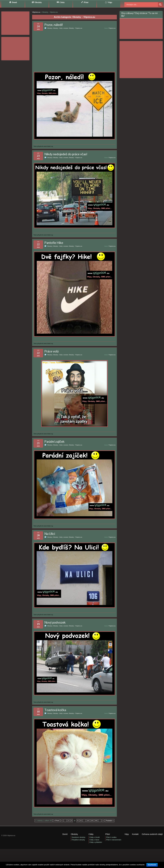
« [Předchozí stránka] (62, 821)
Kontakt (135, 834)
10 (88, 821)
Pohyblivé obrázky (78, 840)
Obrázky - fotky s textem (61, 28)
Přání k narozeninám (114, 840)
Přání (107, 834)
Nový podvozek (55, 622)
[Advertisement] (15, 23)
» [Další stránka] (103, 821)
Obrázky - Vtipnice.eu (75, 28)
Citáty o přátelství (96, 842)
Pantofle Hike (54, 243)
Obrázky (50, 28)
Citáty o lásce (94, 840)
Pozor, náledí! (54, 25)
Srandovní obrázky (78, 837)
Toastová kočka (55, 710)
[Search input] (139, 5)
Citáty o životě (95, 837)
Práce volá (51, 351)
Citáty (91, 834)
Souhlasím (152, 865)
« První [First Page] (57, 821)
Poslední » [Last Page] (110, 821)
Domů (65, 834)
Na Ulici (50, 534)
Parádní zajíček (54, 442)
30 (96, 821)
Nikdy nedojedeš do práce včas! (66, 154)
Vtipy (127, 834)
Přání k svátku (111, 837)
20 (92, 821)
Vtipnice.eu (112, 28)
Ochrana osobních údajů (152, 834)
